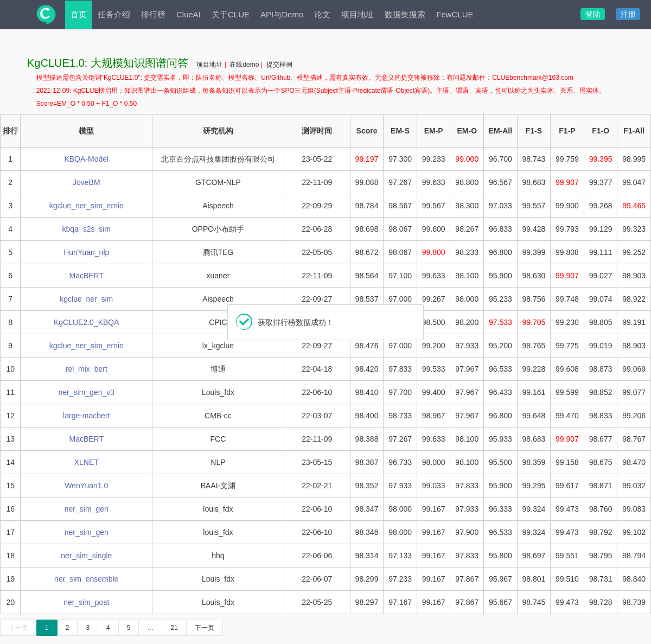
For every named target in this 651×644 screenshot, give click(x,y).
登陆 (593, 14)
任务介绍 (114, 14)
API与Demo (282, 14)
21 (174, 628)
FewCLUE (455, 14)
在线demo (245, 65)
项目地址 (358, 14)
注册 (628, 14)
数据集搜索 (405, 14)
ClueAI (189, 14)
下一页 (205, 628)
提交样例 (279, 65)
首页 (79, 14)
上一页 (18, 628)
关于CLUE (231, 14)
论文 (322, 14)
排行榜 (153, 14)
